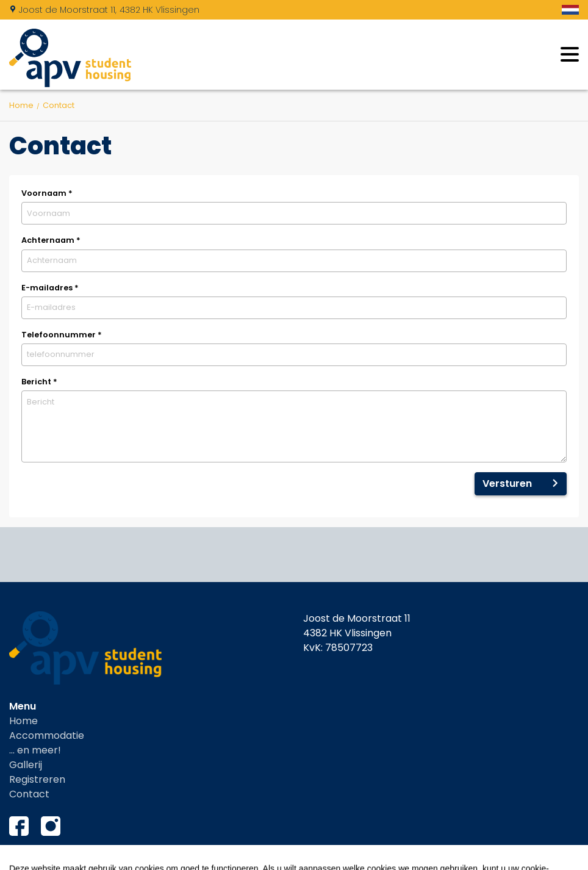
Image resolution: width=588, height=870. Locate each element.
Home (23, 721)
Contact (29, 794)
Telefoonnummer (62, 335)
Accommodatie (47, 735)
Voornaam (47, 193)
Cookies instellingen (57, 857)
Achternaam (51, 240)
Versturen (507, 484)
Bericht (39, 382)
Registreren (37, 779)
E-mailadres (50, 288)
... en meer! (35, 750)
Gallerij (26, 765)
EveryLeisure (550, 857)
